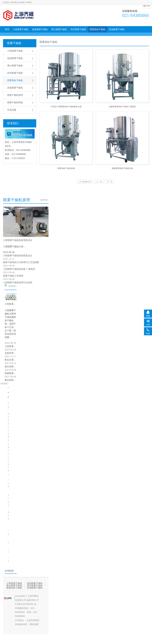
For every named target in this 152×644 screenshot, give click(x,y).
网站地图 (34, 624)
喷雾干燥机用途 (15, 102)
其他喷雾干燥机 (117, 29)
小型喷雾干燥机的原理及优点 (18, 240)
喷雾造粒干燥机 (98, 29)
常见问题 (12, 110)
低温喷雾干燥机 (40, 29)
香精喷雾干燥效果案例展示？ (11, 373)
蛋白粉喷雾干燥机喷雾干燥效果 (11, 366)
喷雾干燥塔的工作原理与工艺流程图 (21, 262)
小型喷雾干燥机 (21, 29)
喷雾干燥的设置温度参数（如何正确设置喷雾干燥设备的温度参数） (8, 397)
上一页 (99, 182)
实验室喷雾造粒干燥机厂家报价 (122, 107)
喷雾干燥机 (14, 43)
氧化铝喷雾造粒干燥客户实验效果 (11, 380)
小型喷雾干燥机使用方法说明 (18, 282)
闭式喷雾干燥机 (78, 29)
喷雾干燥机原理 (15, 95)
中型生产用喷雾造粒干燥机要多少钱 (66, 107)
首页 (7, 29)
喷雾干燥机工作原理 (13, 276)
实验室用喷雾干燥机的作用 (11, 353)
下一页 (110, 182)
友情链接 (9, 571)
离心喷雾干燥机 (59, 29)
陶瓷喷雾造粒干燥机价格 (122, 168)
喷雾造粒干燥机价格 (66, 168)
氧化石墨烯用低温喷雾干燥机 (11, 360)
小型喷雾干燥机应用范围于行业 (11, 304)
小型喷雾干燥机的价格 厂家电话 (19, 269)
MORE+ (44, 200)
